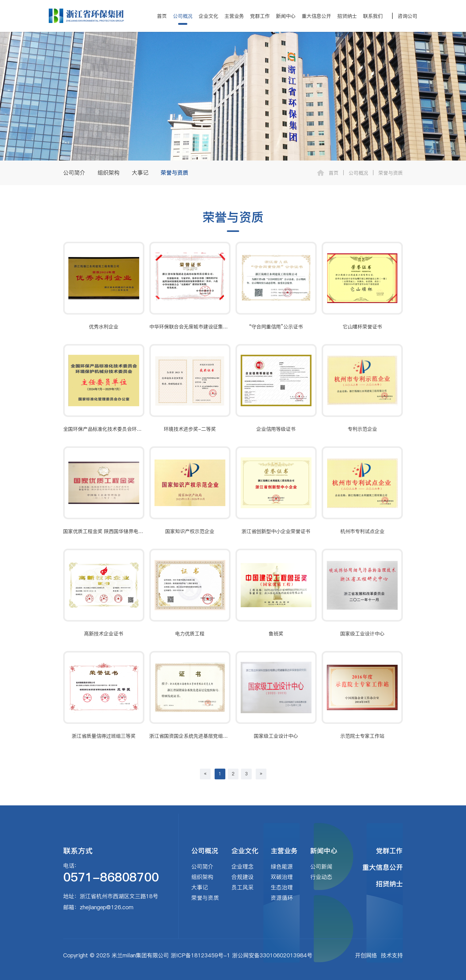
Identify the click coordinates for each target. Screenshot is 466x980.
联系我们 (373, 16)
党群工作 (260, 16)
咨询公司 (407, 16)
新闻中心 (286, 16)
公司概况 (183, 16)
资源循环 (282, 898)
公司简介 (74, 173)
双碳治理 (282, 877)
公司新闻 (321, 866)
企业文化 (208, 16)
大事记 (140, 173)
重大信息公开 (316, 16)
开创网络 (366, 955)
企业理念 (243, 866)
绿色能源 (282, 866)
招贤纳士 (347, 16)
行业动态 (321, 877)
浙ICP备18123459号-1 (201, 955)
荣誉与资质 (174, 173)
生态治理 (282, 887)
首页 (162, 16)
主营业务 (234, 16)
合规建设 (243, 877)
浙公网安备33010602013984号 (272, 955)
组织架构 (109, 173)
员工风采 (243, 887)
